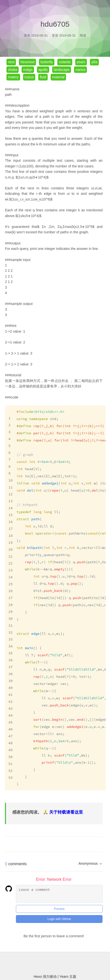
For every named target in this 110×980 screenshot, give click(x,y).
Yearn (65, 963)
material (58, 77)
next (11, 62)
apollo (43, 70)
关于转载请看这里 (66, 799)
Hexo (38, 963)
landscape (62, 70)
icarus (29, 77)
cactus (80, 70)
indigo (28, 70)
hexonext (27, 62)
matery (13, 77)
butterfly (47, 62)
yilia (94, 62)
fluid (43, 77)
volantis (65, 62)
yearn (81, 62)
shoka (13, 70)
